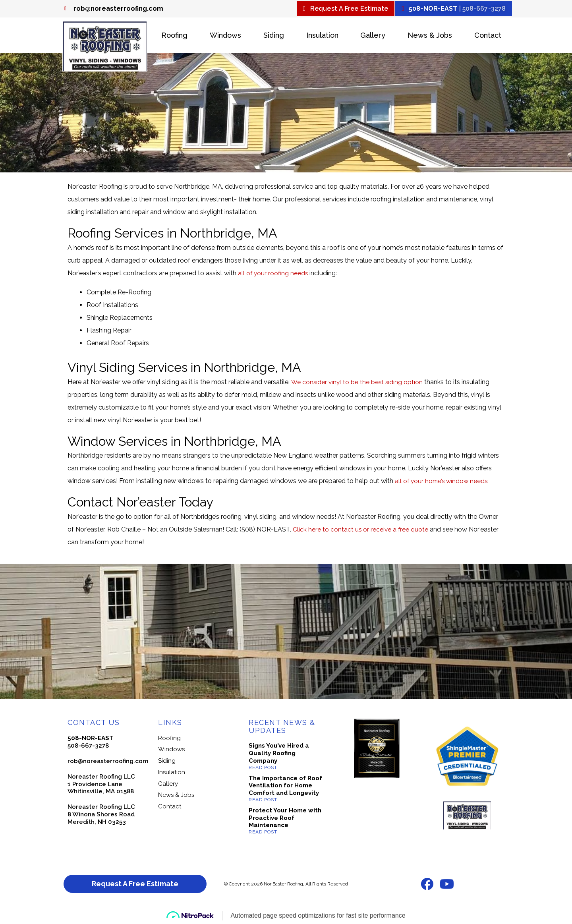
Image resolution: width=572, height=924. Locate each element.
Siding (274, 36)
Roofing (174, 36)
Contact (488, 36)
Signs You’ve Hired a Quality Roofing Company (279, 754)
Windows (225, 36)
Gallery (373, 36)
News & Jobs (430, 36)
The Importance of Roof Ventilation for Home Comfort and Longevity (285, 787)
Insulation (322, 36)
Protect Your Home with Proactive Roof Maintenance (285, 819)
